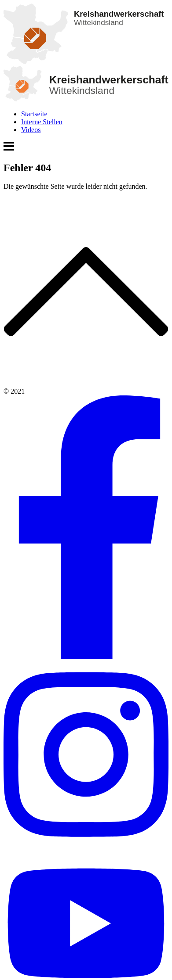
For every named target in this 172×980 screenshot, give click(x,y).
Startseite (34, 114)
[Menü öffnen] (9, 149)
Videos (31, 130)
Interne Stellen (42, 122)
